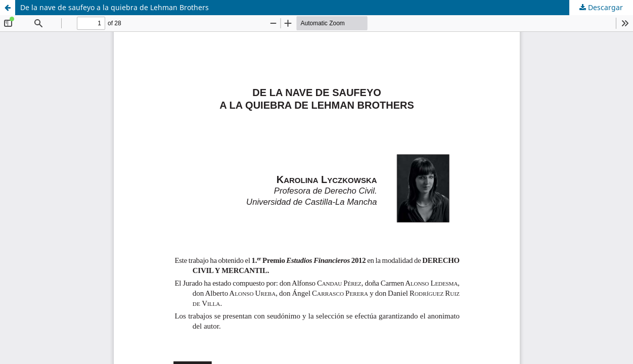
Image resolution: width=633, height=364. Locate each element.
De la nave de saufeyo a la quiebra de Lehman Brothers (115, 7)
